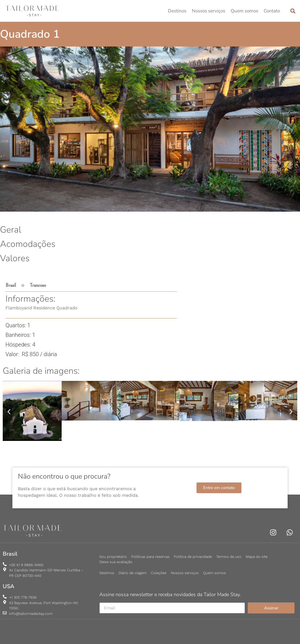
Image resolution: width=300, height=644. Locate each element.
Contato (272, 11)
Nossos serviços (208, 11)
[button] (293, 11)
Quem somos (244, 11)
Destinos (177, 11)
